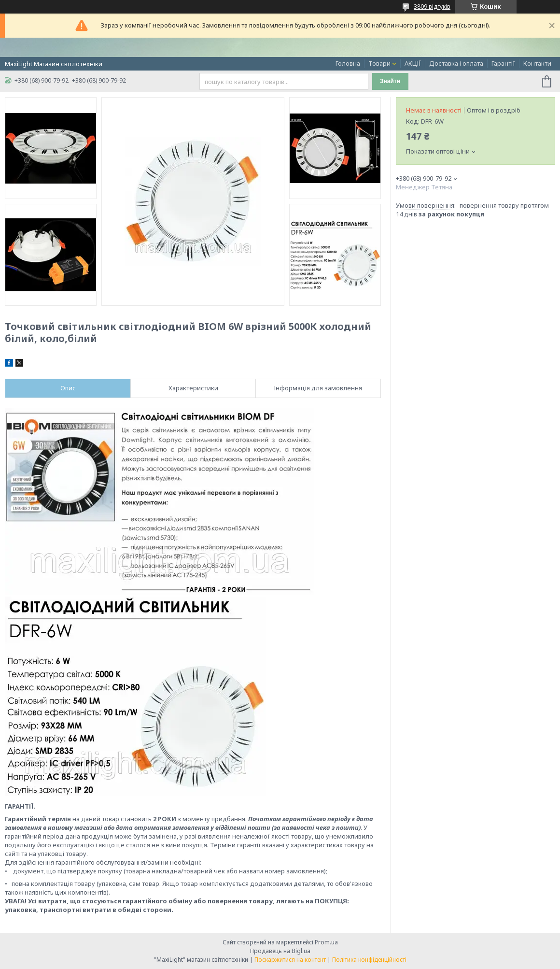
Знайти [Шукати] (390, 81)
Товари (379, 63)
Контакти (537, 63)
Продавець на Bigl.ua (280, 951)
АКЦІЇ (413, 63)
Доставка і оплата (456, 63)
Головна (348, 63)
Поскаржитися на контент (290, 960)
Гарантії (503, 63)
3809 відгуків (432, 7)
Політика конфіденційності (369, 960)
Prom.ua (326, 942)
